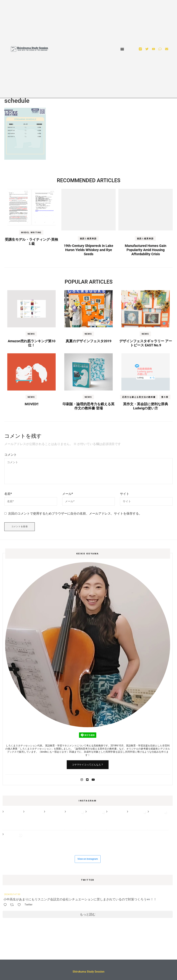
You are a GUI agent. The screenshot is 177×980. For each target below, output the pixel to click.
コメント (11, 455)
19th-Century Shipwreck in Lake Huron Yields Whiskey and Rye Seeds (88, 250)
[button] (122, 49)
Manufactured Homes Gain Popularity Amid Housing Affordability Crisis (146, 250)
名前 (8, 494)
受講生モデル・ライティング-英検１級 (31, 242)
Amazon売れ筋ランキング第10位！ (32, 343)
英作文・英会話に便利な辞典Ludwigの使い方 (146, 406)
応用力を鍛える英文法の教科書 (139, 397)
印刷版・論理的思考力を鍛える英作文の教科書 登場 (88, 406)
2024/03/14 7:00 (12, 894)
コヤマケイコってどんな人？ (88, 765)
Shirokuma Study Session (88, 972)
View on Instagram (88, 859)
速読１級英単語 (88, 239)
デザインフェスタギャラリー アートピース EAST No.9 (146, 343)
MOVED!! (32, 404)
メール (68, 494)
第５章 (165, 397)
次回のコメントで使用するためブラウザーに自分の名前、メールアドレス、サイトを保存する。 (75, 513)
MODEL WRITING (31, 233)
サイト (125, 494)
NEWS (31, 334)
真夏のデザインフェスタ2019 (88, 341)
